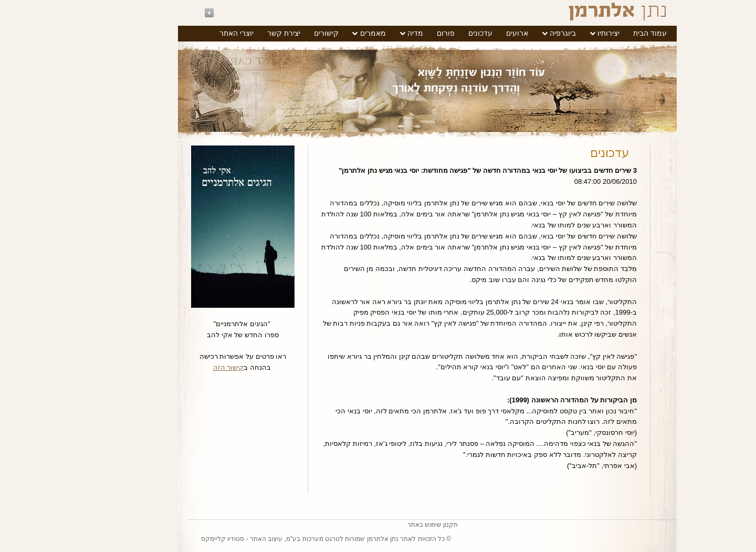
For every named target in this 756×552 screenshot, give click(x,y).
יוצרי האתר (187, 33)
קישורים (277, 33)
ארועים (468, 33)
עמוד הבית (601, 33)
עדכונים (431, 33)
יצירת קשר (234, 33)
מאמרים (324, 33)
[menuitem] (601, 34)
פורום (396, 33)
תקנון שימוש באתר (384, 525)
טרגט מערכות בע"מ (264, 539)
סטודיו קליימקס (173, 539)
